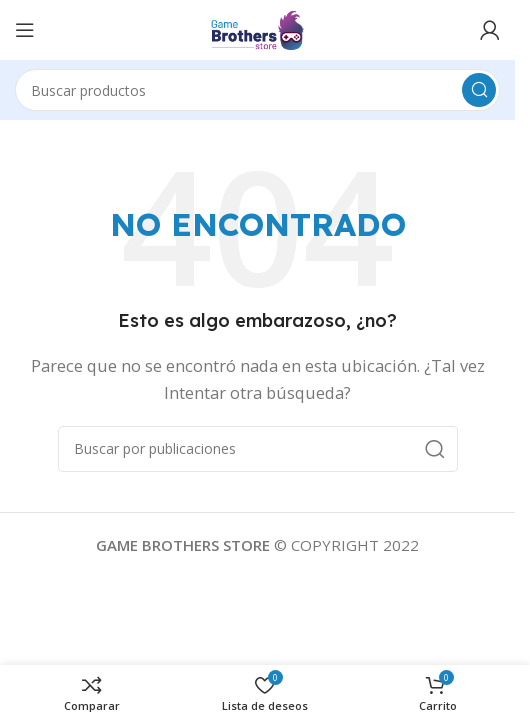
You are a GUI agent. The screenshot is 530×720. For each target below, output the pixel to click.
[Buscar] (257, 90)
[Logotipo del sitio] (257, 28)
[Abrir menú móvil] (25, 30)
